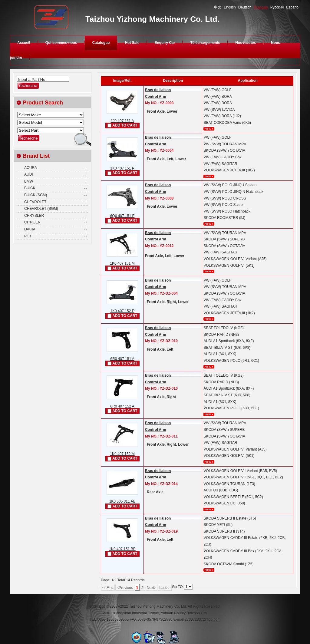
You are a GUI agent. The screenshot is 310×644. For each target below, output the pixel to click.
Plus (28, 236)
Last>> (165, 588)
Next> (152, 588)
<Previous (125, 588)
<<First (108, 588)
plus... (209, 129)
